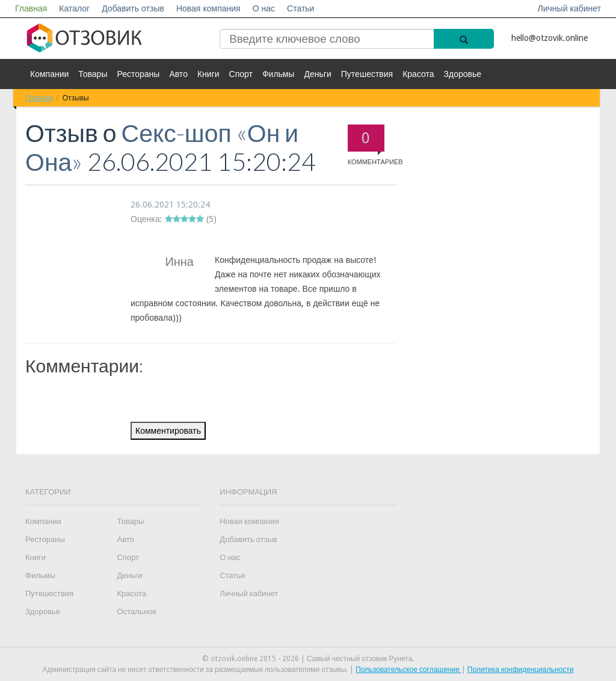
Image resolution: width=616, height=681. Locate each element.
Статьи (300, 8)
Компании (49, 74)
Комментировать (168, 431)
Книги (208, 74)
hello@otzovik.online (550, 38)
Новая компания (208, 8)
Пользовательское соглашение (408, 670)
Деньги (318, 74)
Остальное (137, 612)
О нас (264, 8)
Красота (418, 74)
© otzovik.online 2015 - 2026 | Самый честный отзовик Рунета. (308, 659)
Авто (178, 74)
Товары (93, 74)
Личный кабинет (569, 8)
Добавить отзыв (133, 8)
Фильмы (279, 74)
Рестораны (138, 74)
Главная (31, 8)
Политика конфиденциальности (521, 670)
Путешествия (367, 74)
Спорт (241, 74)
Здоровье (463, 74)
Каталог (74, 8)
